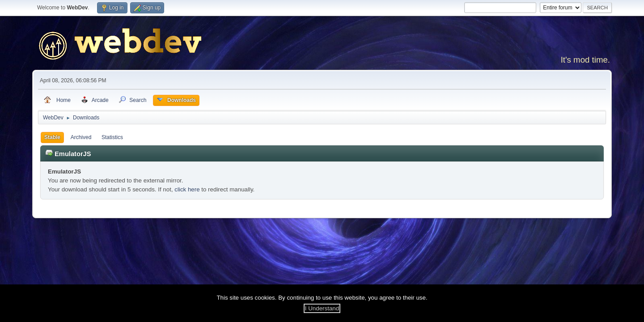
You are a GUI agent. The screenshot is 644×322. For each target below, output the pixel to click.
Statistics (112, 137)
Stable (52, 137)
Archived (81, 137)
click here (187, 189)
